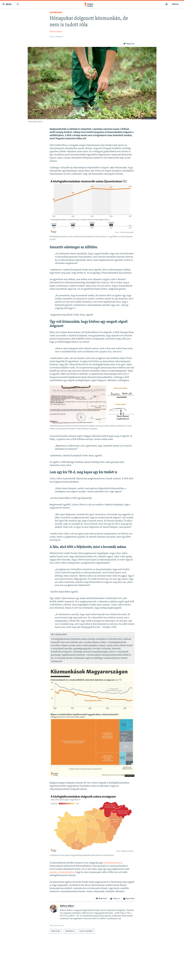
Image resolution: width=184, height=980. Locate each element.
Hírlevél (175, 4)
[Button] (129, 44)
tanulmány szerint (112, 863)
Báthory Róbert (56, 32)
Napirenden (56, 13)
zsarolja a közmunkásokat (62, 872)
